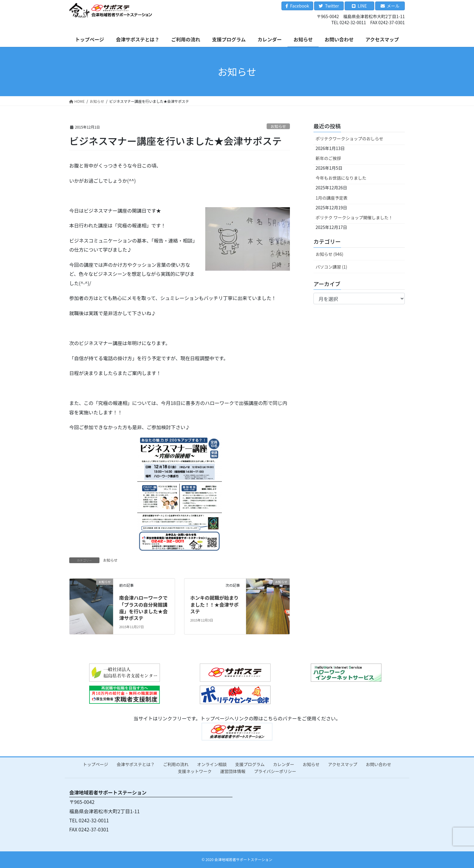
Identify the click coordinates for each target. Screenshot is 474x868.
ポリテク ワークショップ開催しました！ (354, 217)
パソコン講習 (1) (331, 267)
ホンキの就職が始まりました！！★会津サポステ (214, 604)
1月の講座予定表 (332, 198)
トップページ (96, 764)
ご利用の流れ (176, 764)
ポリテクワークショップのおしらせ (349, 139)
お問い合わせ (378, 764)
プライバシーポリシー (275, 771)
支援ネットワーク (195, 771)
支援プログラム (250, 764)
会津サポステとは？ (136, 764)
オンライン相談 (212, 764)
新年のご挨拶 (328, 158)
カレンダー (284, 764)
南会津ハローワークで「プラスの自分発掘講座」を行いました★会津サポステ (143, 608)
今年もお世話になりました (341, 178)
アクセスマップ (343, 764)
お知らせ (278, 126)
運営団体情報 (233, 771)
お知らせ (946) (330, 254)
